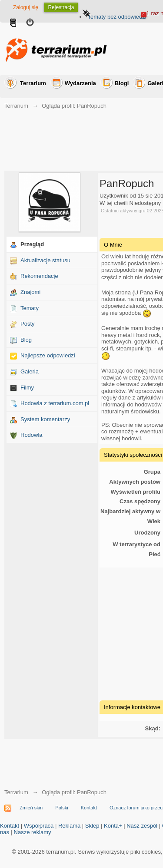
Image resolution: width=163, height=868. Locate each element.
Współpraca (39, 826)
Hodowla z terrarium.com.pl (55, 403)
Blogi (122, 83)
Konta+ (113, 826)
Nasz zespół (142, 826)
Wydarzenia (80, 83)
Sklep (92, 826)
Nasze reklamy (33, 832)
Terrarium (33, 83)
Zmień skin (31, 808)
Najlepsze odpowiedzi (48, 355)
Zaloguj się (26, 7)
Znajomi (30, 292)
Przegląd (32, 244)
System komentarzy (45, 419)
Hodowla (32, 435)
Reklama (69, 826)
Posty (28, 324)
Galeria (30, 371)
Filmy (27, 388)
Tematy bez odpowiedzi (117, 17)
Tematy (30, 308)
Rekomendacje (39, 276)
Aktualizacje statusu (45, 260)
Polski (62, 808)
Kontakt (89, 808)
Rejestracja (61, 7)
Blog (26, 340)
